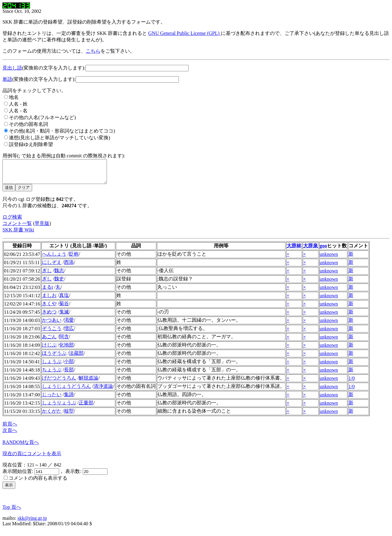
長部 (69, 374)
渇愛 (69, 325)
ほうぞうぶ (54, 358)
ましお (49, 300)
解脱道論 (89, 382)
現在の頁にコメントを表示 (32, 458)
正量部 (86, 407)
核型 (69, 416)
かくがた (52, 416)
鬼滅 (64, 316)
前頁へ (10, 428)
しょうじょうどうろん (66, 391)
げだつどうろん (59, 382)
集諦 (69, 399)
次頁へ (10, 435)
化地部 (66, 349)
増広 (69, 333)
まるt (47, 292)
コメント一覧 (17, 228)
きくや (49, 308)
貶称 (74, 259)
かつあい (52, 325)
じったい (52, 399)
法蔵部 (76, 358)
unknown (329, 259)
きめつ (49, 316)
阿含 (64, 341)
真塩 (64, 300)
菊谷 (64, 308)
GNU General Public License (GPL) (185, 33)
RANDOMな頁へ (21, 447)
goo (323, 250)
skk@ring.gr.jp (32, 523)
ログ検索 (12, 221)
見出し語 (12, 68)
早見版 (42, 228)
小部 (69, 366)
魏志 (59, 275)
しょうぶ (52, 366)
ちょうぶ (52, 374)
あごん (49, 341)
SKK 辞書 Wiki (18, 234)
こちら (93, 51)
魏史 (59, 283)
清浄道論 (103, 391)
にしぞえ (52, 267)
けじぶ (49, 349)
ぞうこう (52, 333)
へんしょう (54, 259)
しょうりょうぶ (59, 407)
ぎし (47, 275)
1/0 (352, 383)
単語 (7, 79)
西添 (69, 267)
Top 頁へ (12, 512)
